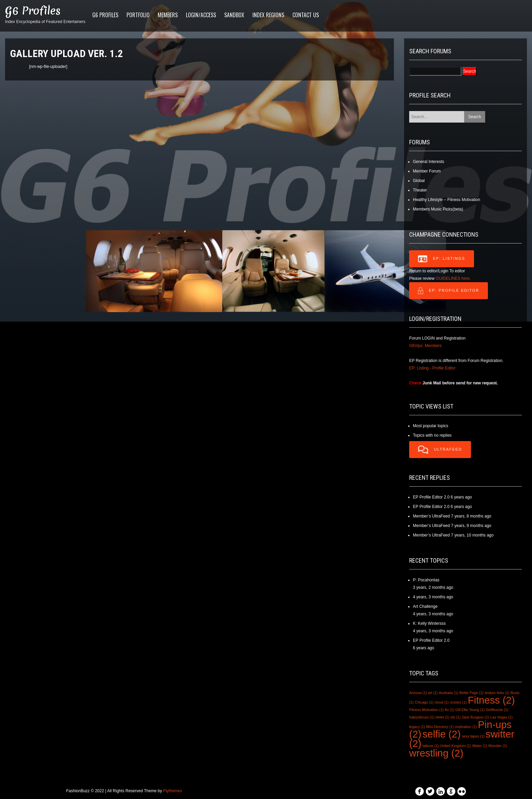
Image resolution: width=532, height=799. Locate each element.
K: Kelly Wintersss (429, 623)
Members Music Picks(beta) (438, 209)
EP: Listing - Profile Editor (432, 368)
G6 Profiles (33, 11)
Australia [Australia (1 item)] (448, 693)
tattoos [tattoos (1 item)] (431, 746)
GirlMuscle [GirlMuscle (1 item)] (497, 710)
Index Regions (268, 15)
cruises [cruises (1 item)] (458, 702)
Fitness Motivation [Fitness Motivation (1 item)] (426, 710)
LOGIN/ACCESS (201, 15)
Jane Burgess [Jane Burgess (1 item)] (476, 717)
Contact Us (306, 15)
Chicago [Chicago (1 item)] (424, 702)
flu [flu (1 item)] (449, 710)
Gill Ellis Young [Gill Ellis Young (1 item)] (470, 710)
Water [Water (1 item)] (480, 746)
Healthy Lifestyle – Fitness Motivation (446, 200)
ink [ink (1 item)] (456, 717)
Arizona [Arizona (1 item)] (418, 693)
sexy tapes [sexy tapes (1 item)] (473, 736)
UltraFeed (440, 450)
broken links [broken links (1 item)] (497, 693)
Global (419, 181)
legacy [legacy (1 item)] (417, 727)
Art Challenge (425, 606)
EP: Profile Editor (449, 291)
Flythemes (173, 791)
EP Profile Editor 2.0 (431, 497)
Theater (420, 190)
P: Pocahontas (426, 580)
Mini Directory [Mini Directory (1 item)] (440, 727)
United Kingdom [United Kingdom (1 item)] (456, 746)
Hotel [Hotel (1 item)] (442, 717)
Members (168, 15)
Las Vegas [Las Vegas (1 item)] (501, 717)
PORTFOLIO (138, 15)
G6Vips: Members (425, 346)
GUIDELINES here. (453, 278)
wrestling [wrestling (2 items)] (436, 753)
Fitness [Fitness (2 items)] (491, 700)
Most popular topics (431, 426)
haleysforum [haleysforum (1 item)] (422, 717)
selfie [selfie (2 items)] (441, 734)
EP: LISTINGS (442, 259)
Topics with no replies (432, 435)
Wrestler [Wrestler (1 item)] (498, 746)
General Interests (429, 162)
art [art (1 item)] (433, 693)
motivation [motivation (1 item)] (466, 727)
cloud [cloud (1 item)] (442, 702)
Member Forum (427, 171)
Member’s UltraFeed (431, 516)
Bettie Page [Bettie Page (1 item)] (471, 693)
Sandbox (234, 15)
